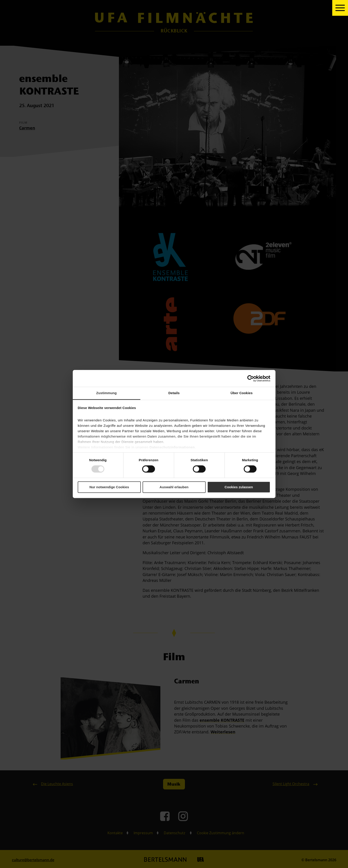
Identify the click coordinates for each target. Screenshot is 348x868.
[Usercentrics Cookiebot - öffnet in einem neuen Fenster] (251, 378)
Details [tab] (174, 393)
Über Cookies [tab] (242, 393)
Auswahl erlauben (174, 487)
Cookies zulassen (239, 487)
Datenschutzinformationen (172, 447)
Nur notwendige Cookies (109, 487)
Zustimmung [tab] (106, 393)
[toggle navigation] (340, 8)
